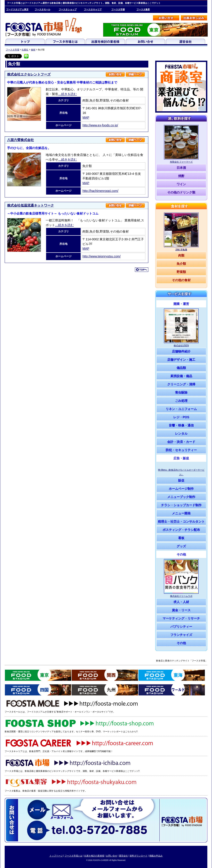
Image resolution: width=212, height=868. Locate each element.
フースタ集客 (143, 9)
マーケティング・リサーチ (181, 618)
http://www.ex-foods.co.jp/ (100, 125)
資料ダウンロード (139, 856)
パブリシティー (181, 627)
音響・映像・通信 (181, 425)
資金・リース (181, 610)
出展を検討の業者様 (94, 856)
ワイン (181, 184)
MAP (86, 117)
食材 (33, 50)
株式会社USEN (181, 345)
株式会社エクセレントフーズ (29, 74)
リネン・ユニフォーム (181, 409)
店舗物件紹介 (181, 351)
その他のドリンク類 (181, 192)
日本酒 (181, 168)
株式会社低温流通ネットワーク (31, 205)
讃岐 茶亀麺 (181, 250)
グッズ (181, 546)
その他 (181, 554)
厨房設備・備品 (181, 376)
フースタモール (43, 9)
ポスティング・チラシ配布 (181, 530)
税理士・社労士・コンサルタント (181, 522)
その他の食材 (181, 280)
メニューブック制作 (181, 497)
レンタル (181, 434)
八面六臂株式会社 (20, 140)
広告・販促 (181, 458)
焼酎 (181, 176)
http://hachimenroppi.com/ (100, 191)
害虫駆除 (181, 392)
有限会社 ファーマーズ (181, 162)
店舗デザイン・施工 (181, 360)
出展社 (25, 50)
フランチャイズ (181, 635)
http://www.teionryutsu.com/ (101, 256)
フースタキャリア (93, 9)
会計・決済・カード (181, 442)
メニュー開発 (181, 513)
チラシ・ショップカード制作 (181, 505)
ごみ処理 (181, 401)
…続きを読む (67, 94)
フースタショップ (68, 9)
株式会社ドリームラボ (181, 596)
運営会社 (123, 856)
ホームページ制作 (181, 489)
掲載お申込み (156, 856)
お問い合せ (112, 856)
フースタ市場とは (73, 856)
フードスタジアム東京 (17, 9)
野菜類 (181, 272)
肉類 (181, 255)
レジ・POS (181, 417)
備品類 (181, 368)
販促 (181, 480)
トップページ (56, 856)
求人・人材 (181, 602)
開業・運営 (181, 304)
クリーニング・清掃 (181, 384)
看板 (181, 538)
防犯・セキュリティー (181, 450)
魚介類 (181, 264)
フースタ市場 (118, 9)
